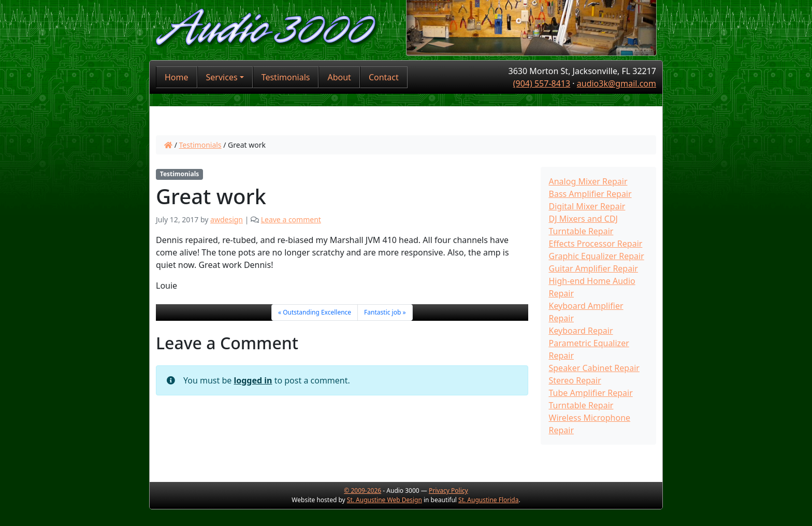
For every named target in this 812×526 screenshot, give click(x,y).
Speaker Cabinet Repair (594, 368)
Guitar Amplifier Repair (593, 268)
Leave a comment (291, 219)
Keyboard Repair (581, 331)
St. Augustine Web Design (385, 500)
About (339, 77)
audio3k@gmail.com (617, 83)
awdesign (227, 219)
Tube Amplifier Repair (591, 393)
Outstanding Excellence (317, 312)
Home (177, 77)
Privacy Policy (448, 491)
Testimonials (286, 77)
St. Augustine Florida (488, 500)
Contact (384, 77)
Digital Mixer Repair (587, 206)
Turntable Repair (581, 405)
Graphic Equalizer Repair (597, 256)
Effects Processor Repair (596, 244)
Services (222, 77)
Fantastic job (382, 312)
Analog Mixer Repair (588, 181)
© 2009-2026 (363, 491)
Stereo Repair (575, 380)
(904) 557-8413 (542, 83)
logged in (253, 380)
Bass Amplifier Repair (590, 194)
